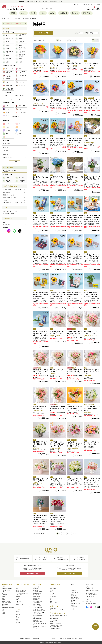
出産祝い (4, 597)
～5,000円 (5, 96)
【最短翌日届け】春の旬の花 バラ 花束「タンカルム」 (57, 409)
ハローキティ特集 (37, 614)
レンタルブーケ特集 (37, 608)
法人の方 (75, 13)
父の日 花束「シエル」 (74, 63)
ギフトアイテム (19, 604)
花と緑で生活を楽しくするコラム (11, 211)
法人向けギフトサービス (10, 171)
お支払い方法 (74, 600)
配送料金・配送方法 (75, 599)
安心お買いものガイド (76, 592)
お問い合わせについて (91, 596)
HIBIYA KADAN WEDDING (56, 627)
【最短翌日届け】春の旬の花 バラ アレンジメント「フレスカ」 (40, 372)
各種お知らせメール (75, 604)
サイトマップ (63, 639)
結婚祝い (4, 598)
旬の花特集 (35, 600)
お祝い (3, 611)
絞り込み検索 (43, 33)
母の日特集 (35, 589)
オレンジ (18, 616)
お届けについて (74, 596)
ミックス (18, 624)
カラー (51, 598)
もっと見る (14, 116)
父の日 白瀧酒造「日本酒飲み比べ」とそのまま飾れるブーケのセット (75, 218)
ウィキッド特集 (36, 587)
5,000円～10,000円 (20, 96)
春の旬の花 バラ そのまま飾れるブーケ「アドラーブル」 (92, 372)
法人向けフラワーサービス (39, 628)
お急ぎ (43, 13)
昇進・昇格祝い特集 (37, 622)
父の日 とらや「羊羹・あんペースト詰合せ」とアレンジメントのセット (40, 140)
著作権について (55, 639)
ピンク (17, 613)
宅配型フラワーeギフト (9, 195)
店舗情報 (53, 622)
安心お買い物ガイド (87, 4)
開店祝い (4, 600)
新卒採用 (69, 639)
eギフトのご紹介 (54, 620)
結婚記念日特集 (36, 598)
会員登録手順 (74, 607)
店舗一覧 (87, 13)
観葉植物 (18, 597)
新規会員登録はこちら (32, 573)
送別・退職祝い (5, 604)
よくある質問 (97, 4)
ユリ (51, 601)
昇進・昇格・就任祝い (7, 603)
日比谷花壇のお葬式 (55, 628)
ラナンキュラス (53, 603)
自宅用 (3, 614)
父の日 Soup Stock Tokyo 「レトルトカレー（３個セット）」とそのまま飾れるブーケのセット (58, 219)
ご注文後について (90, 589)
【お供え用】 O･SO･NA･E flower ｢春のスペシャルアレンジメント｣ (74, 444)
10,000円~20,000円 (7, 99)
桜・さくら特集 (36, 595)
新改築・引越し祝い (6, 601)
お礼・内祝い (5, 609)
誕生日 (13, 13)
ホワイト (18, 622)
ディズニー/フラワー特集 (38, 612)
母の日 (33, 13)
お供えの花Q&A (36, 604)
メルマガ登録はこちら (70, 573)
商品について (74, 594)
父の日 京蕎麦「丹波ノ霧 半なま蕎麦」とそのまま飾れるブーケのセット (92, 218)
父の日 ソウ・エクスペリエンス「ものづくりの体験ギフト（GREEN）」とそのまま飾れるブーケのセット (75, 258)
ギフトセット (19, 603)
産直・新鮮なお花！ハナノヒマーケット (14, 203)
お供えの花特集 (36, 603)
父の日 (3, 592)
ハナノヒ (14, 200)
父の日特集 (35, 590)
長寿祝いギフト (36, 617)
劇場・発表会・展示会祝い (8, 608)
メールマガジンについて (91, 595)
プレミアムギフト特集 (38, 609)
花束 (17, 589)
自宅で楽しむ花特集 (37, 606)
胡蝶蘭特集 (35, 620)
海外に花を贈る (14, 192)
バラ (51, 587)
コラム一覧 (88, 602)
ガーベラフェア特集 (37, 592)
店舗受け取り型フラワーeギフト (14, 198)
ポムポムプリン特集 (37, 615)
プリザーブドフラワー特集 (39, 611)
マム (51, 592)
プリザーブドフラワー (21, 592)
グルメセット (19, 601)
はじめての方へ (77, 4)
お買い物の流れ (74, 597)
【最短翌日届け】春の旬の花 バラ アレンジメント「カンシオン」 (75, 333)
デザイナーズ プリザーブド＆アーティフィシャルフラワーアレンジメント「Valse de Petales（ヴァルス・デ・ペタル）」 (92, 483)
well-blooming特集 (37, 593)
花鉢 (17, 600)
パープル (18, 618)
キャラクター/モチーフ (21, 590)
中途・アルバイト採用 (77, 639)
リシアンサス (53, 597)
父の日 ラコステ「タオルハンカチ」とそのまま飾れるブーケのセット (58, 295)
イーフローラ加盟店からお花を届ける (14, 190)
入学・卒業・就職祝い (7, 589)
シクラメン (52, 590)
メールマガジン (74, 608)
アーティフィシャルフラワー (22, 593)
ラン (51, 600)
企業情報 (22, 639)
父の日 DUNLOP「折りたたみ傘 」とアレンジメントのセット (75, 102)
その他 (72, 610)
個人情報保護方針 (35, 639)
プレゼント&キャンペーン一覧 (57, 610)
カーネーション (53, 595)
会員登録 (73, 605)
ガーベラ (52, 593)
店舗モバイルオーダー (56, 623)
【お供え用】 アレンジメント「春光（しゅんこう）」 (40, 444)
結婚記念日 (63, 13)
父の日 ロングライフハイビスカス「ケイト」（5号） (92, 179)
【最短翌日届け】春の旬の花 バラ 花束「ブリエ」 (75, 372)
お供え (52, 13)
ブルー (17, 619)
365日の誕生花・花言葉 (9, 214)
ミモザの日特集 (36, 597)
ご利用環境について (90, 593)
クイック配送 (53, 608)
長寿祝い (4, 606)
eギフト (23, 13)
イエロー (18, 615)
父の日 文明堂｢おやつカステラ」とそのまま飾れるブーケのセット (40, 295)
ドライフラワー (19, 595)
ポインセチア (53, 589)
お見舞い (4, 612)
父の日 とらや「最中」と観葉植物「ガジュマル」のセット (75, 295)
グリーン (18, 621)
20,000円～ (18, 99)
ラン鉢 (17, 598)
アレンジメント (19, 587)
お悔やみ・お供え (6, 590)
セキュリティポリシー (45, 639)
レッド (17, 611)
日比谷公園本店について (56, 625)
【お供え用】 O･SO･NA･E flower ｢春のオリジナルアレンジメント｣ (57, 444)
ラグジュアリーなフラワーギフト (40, 626)
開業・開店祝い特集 (37, 619)
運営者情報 (28, 639)
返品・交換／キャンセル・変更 (78, 602)
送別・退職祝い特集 (37, 601)
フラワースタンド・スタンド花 (23, 606)
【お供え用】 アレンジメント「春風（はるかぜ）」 (92, 409)
